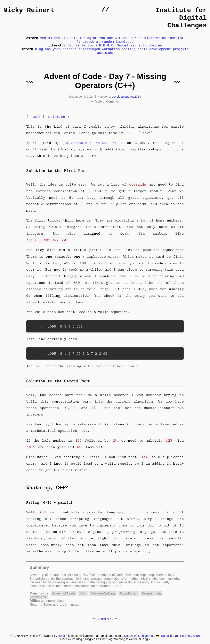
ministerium (155, 38)
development (160, 49)
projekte (181, 49)
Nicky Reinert (29, 10)
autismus (105, 53)
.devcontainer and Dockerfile (94, 143)
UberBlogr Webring (113, 639)
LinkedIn (70, 38)
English (182, 636)
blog (39, 49)
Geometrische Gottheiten (140, 46)
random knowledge (118, 42)
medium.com (50, 38)
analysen (53, 49)
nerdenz (70, 49)
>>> (177, 82)
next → (111, 618)
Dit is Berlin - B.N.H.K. (91, 46)
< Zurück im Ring (71, 639)
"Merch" (135, 38)
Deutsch (164, 636)
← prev (99, 618)
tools (142, 49)
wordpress (111, 49)
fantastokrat (88, 42)
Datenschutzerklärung (138, 636)
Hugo (61, 636)
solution (57, 117)
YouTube (106, 38)
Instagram (88, 38)
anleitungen (89, 49)
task (36, 117)
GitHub (121, 38)
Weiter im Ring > (140, 639)
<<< (30, 82)
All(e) (196, 636)
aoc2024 (135, 97)
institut (176, 38)
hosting (129, 49)
